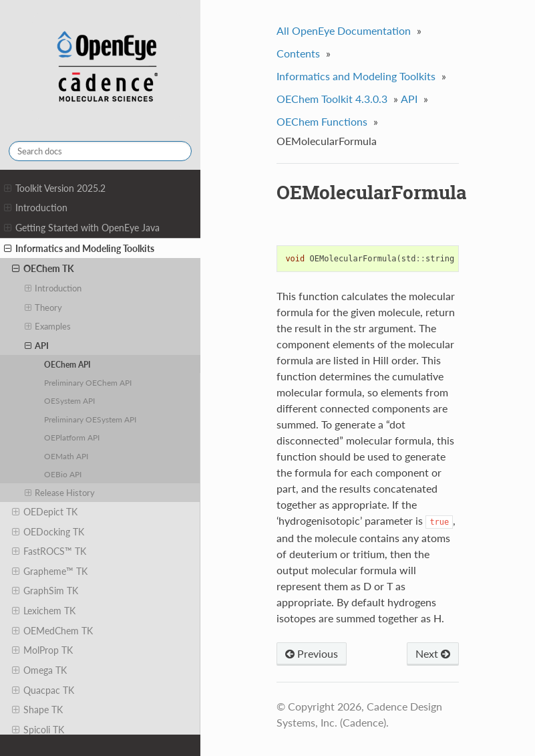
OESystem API (69, 400)
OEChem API (67, 364)
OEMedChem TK (52, 631)
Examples (48, 326)
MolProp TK (42, 650)
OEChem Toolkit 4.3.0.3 (332, 99)
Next (433, 653)
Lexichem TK (44, 611)
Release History (60, 493)
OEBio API (63, 474)
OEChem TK (43, 269)
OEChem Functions (322, 121)
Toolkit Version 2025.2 (55, 188)
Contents (298, 53)
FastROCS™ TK (49, 551)
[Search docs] (100, 151)
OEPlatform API (72, 437)
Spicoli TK (38, 730)
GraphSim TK (45, 591)
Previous (312, 653)
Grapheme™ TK (50, 572)
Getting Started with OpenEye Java (82, 228)
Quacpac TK (43, 690)
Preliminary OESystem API (90, 419)
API (37, 346)
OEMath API (66, 456)
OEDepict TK (45, 512)
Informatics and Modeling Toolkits (79, 249)
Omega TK (39, 670)
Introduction (36, 208)
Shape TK (37, 710)
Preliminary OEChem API (88, 382)
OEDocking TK (48, 532)
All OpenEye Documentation (344, 30)
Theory (44, 307)
